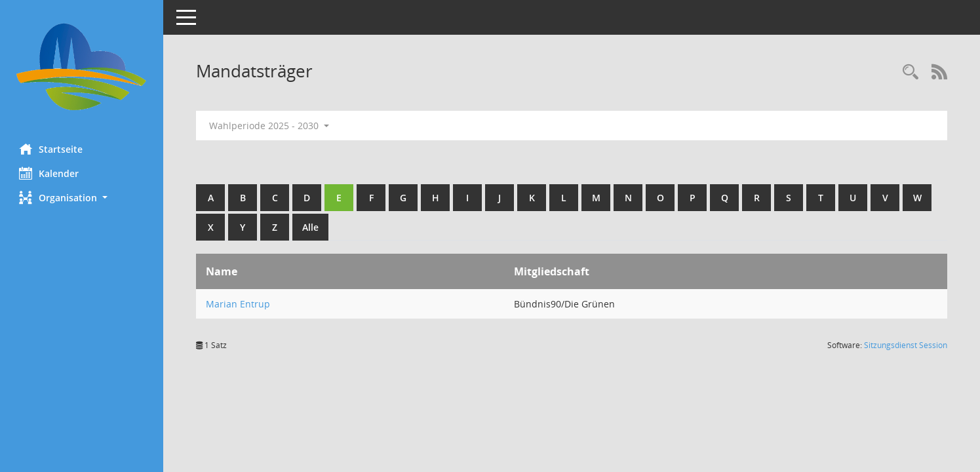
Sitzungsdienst (906, 345)
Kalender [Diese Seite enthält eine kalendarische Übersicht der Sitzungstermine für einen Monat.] (49, 173)
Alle (311, 227)
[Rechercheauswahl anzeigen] (911, 72)
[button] (82, 198)
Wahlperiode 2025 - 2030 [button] (270, 126)
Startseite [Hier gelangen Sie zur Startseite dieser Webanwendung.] (51, 149)
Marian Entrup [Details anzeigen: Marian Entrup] (239, 304)
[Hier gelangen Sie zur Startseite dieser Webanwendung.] (82, 67)
